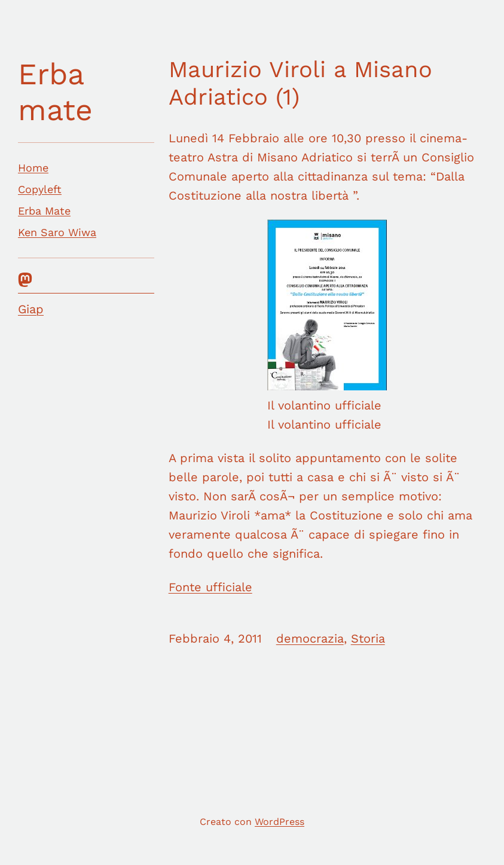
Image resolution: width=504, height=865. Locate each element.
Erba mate (55, 92)
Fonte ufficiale (210, 587)
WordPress (280, 822)
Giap (31, 309)
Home (33, 168)
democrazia (310, 638)
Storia (368, 638)
